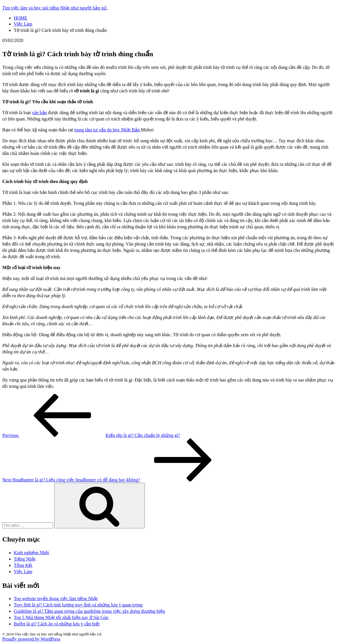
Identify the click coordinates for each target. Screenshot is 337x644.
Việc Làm (23, 572)
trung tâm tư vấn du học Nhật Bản (108, 130)
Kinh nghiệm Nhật (31, 553)
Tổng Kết (23, 565)
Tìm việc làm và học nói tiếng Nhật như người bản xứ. (55, 8)
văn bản (39, 113)
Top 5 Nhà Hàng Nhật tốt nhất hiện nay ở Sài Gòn (61, 617)
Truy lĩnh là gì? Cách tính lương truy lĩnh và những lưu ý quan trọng (78, 605)
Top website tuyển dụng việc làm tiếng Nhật (56, 599)
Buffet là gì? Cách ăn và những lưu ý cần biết (57, 624)
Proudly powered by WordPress (31, 639)
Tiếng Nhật (25, 559)
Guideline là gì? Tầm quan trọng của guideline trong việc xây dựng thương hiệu (89, 611)
